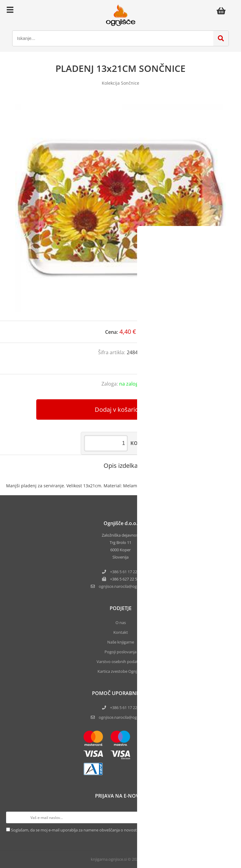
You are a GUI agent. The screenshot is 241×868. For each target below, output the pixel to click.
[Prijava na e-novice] (229, 817)
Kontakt (121, 632)
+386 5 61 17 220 (125, 572)
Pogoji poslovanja (120, 652)
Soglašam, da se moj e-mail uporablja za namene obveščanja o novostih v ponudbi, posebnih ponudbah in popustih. (116, 830)
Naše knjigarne (121, 642)
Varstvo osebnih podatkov (121, 662)
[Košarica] (223, 11)
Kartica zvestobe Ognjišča (120, 671)
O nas (121, 623)
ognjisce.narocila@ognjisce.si (125, 717)
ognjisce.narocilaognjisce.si (125, 586)
